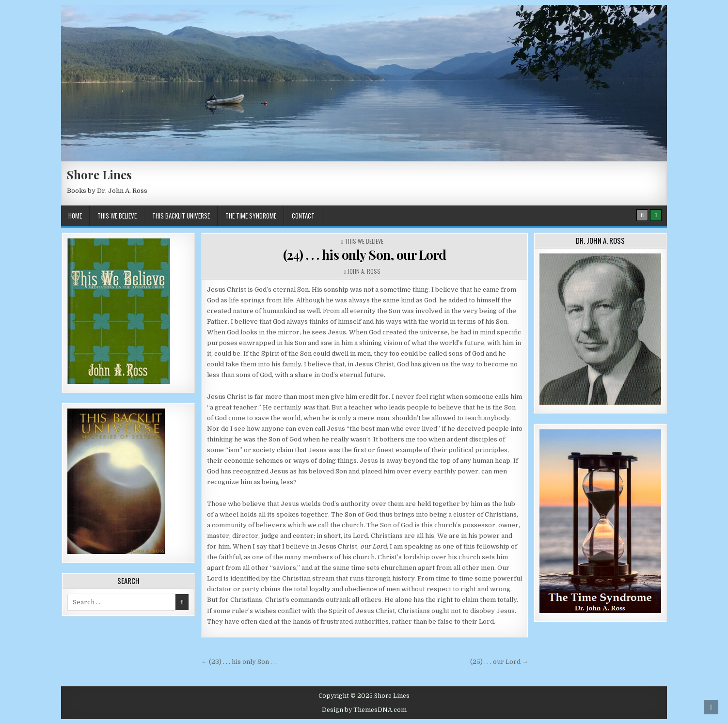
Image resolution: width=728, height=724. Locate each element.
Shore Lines (99, 174)
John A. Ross (364, 271)
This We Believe (117, 216)
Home (75, 216)
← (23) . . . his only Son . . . (239, 662)
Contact (303, 216)
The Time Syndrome (251, 216)
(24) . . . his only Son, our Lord (365, 255)
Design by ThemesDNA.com (364, 710)
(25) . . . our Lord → (499, 662)
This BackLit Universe (181, 216)
